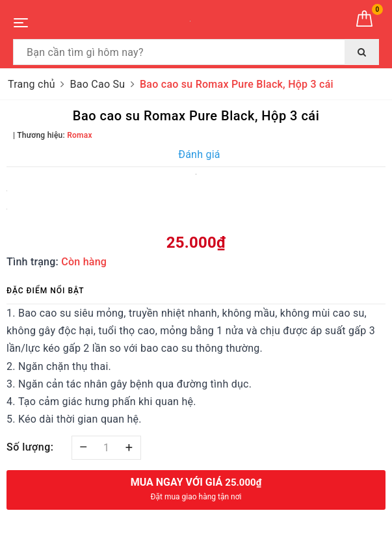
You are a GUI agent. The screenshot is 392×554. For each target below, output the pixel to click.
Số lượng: (30, 447)
